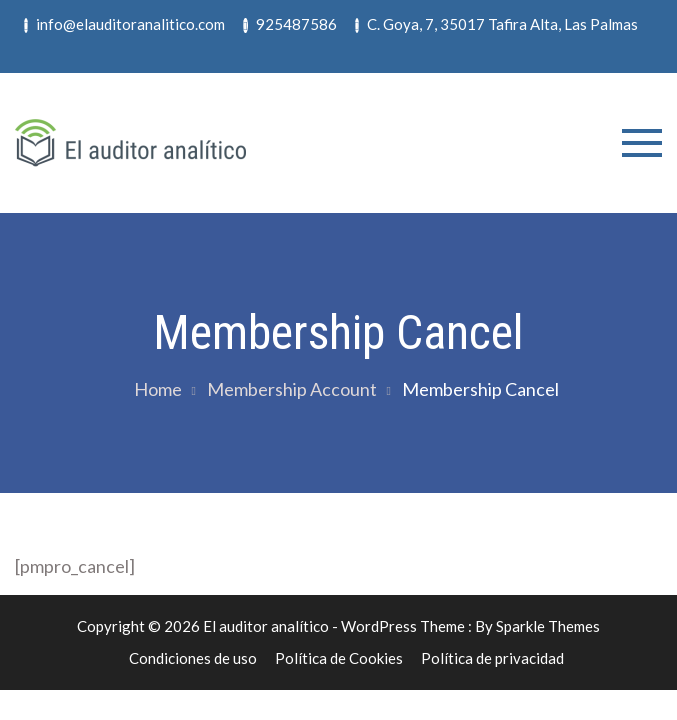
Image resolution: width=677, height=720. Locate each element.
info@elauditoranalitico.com (124, 24)
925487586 (289, 24)
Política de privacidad (492, 658)
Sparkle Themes (548, 626)
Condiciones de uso (193, 658)
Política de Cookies (339, 658)
